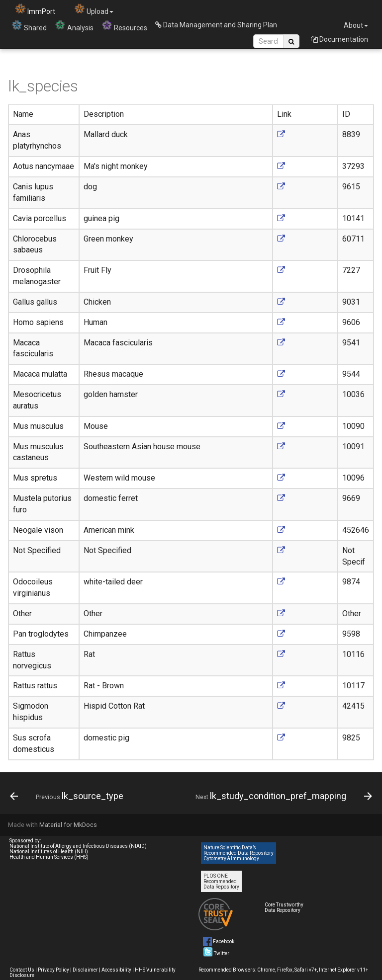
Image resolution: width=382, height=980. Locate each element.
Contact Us (22, 970)
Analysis (74, 26)
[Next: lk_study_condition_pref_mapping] (283, 796)
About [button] (356, 25)
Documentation (339, 39)
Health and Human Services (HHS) (49, 857)
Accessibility (116, 970)
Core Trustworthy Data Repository (284, 907)
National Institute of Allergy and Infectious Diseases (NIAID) (78, 846)
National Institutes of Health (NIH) (49, 852)
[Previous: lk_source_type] (68, 796)
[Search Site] (268, 41)
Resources (124, 26)
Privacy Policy (53, 970)
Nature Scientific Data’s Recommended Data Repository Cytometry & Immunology (239, 853)
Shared (29, 26)
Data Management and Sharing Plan (216, 25)
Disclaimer (85, 970)
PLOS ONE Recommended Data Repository (221, 881)
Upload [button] (94, 9)
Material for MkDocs (68, 825)
